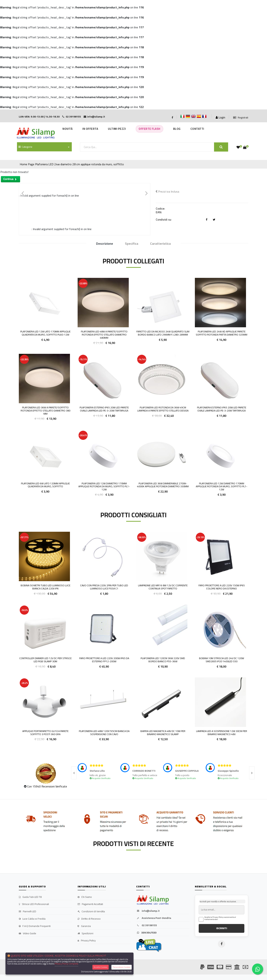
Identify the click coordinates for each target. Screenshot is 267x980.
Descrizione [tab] (105, 244)
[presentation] (74, 773)
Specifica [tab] (132, 244)
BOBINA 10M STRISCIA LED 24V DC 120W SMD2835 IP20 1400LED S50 (222, 660)
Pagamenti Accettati (90, 904)
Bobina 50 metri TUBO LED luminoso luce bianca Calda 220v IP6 (45, 587)
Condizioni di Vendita (91, 912)
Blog (177, 129)
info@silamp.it (148, 911)
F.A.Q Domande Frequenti (35, 926)
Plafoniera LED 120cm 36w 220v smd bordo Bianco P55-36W (163, 660)
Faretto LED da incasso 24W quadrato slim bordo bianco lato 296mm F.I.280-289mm (163, 333)
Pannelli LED (27, 912)
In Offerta (90, 129)
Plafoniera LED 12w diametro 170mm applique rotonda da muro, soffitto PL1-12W (104, 487)
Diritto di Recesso (89, 919)
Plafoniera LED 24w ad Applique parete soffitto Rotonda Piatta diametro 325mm (222, 333)
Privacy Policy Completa (66, 964)
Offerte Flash (149, 129)
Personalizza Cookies (122, 967)
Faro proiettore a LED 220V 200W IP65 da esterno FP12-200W (104, 660)
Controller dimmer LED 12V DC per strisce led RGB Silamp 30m (45, 660)
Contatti (197, 129)
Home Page (27, 164)
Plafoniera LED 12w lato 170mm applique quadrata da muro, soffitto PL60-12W (45, 333)
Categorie (25, 147)
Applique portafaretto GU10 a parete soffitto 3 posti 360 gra (45, 733)
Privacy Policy (87, 941)
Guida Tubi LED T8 (30, 897)
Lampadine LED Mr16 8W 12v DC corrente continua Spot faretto (163, 587)
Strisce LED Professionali (34, 904)
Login (220, 117)
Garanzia (84, 926)
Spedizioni (85, 934)
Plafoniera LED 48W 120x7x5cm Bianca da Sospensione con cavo (104, 733)
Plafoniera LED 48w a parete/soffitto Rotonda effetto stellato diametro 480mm (104, 335)
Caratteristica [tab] (160, 244)
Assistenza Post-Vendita (154, 918)
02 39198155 (147, 925)
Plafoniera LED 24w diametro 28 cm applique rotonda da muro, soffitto (79, 164)
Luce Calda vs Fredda (32, 919)
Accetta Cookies (101, 967)
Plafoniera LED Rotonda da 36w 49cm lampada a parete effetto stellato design (163, 409)
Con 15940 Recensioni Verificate (47, 786)
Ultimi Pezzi (117, 129)
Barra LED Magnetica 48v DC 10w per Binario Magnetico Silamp (163, 733)
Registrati (241, 118)
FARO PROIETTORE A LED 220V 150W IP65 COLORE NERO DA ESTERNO (222, 587)
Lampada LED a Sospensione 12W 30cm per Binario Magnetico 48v (222, 733)
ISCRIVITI (222, 928)
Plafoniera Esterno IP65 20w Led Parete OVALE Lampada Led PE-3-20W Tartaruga (104, 409)
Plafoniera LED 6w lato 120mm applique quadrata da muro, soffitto (45, 485)
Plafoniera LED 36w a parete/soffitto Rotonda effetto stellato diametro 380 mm (45, 411)
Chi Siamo (85, 897)
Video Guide (27, 934)
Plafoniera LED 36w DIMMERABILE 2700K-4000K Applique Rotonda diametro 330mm (163, 485)
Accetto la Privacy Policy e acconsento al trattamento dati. (220, 918)
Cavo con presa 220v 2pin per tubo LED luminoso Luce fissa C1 (104, 587)
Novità (67, 129)
